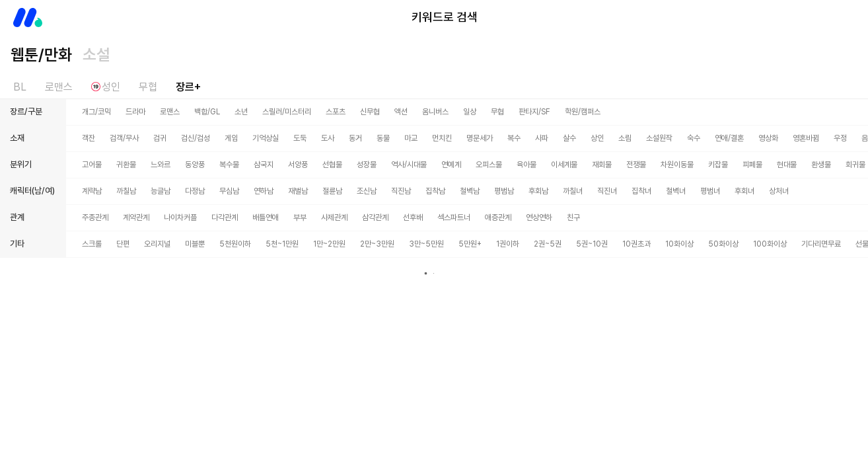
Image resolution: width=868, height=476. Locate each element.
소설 (96, 55)
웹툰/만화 (41, 55)
